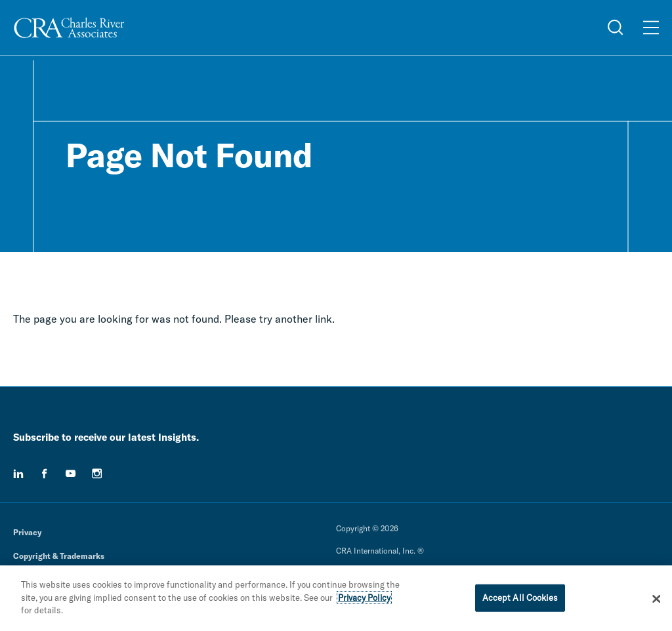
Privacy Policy (364, 601)
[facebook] (45, 474)
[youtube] (71, 474)
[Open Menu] (651, 28)
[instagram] (97, 474)
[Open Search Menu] (616, 28)
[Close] (656, 602)
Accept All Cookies (520, 601)
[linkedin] (18, 474)
